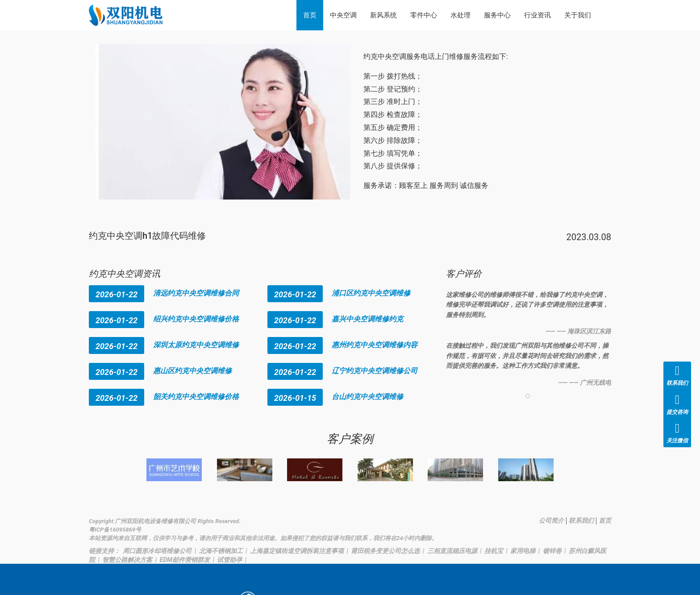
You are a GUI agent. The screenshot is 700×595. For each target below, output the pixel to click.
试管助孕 (229, 560)
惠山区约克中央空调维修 (192, 371)
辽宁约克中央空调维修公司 (375, 371)
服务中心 (497, 15)
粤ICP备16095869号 (115, 530)
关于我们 (578, 15)
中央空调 (343, 15)
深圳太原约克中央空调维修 (196, 345)
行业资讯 (537, 15)
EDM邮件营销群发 (185, 560)
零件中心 (424, 15)
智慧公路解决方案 (127, 560)
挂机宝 (494, 551)
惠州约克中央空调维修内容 (375, 345)
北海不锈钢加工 (221, 551)
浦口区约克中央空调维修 (371, 293)
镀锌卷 (552, 551)
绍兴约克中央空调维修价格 (196, 319)
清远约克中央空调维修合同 (196, 293)
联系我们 (581, 520)
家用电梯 (523, 551)
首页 (310, 15)
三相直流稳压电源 (452, 551)
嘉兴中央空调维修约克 (367, 319)
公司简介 (551, 520)
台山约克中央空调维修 (367, 397)
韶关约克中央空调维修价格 (196, 397)
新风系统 (383, 15)
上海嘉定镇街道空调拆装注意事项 (297, 551)
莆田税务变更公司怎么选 (385, 551)
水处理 (460, 15)
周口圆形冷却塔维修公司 (157, 551)
